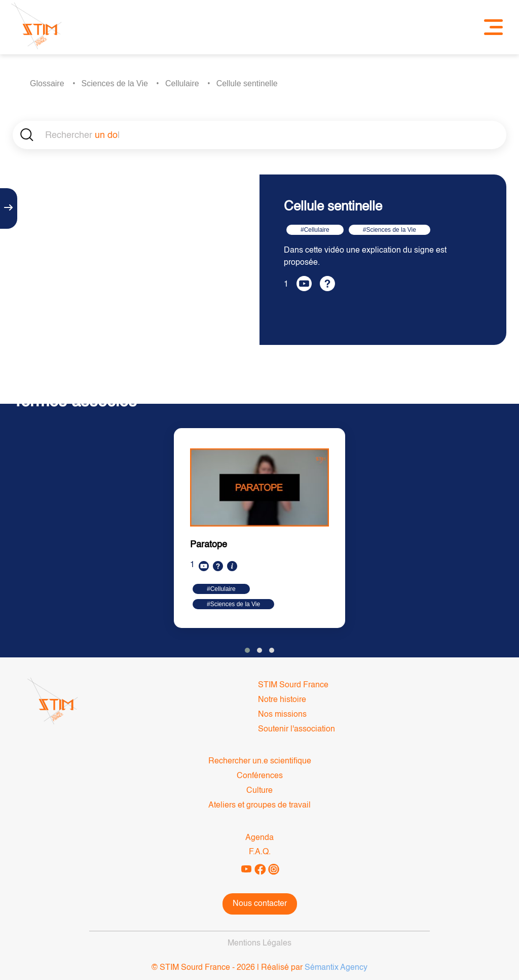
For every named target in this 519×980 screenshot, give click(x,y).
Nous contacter (260, 904)
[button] (247, 650)
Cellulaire (182, 83)
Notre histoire (282, 700)
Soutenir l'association (296, 729)
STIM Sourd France (293, 685)
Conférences (260, 776)
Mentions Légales (259, 943)
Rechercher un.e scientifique (260, 761)
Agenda (259, 838)
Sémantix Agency (336, 968)
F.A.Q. (260, 852)
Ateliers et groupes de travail (259, 806)
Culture (259, 791)
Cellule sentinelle (247, 83)
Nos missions (282, 715)
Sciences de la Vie (115, 83)
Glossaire (47, 83)
